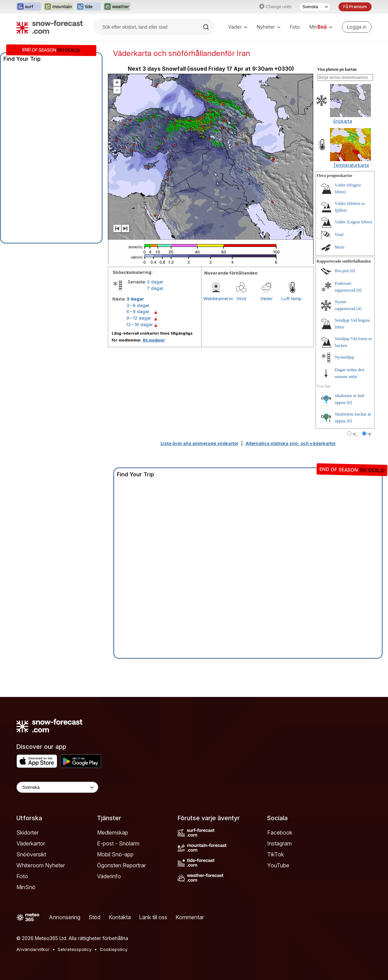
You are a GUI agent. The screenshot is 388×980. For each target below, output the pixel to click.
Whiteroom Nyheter (41, 865)
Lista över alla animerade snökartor (199, 443)
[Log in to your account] (357, 27)
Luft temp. (292, 298)
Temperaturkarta (351, 165)
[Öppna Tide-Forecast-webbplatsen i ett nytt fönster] (88, 7)
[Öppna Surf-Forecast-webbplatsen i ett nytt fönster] (29, 7)
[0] (352, 271)
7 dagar (155, 288)
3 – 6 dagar (138, 305)
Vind (241, 298)
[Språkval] (315, 7)
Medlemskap (113, 832)
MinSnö (26, 887)
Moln (339, 247)
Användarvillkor (33, 949)
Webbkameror (216, 298)
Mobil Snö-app (115, 854)
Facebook (280, 832)
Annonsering (65, 917)
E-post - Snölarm (118, 843)
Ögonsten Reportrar (121, 865)
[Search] (207, 27)
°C (355, 434)
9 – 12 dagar (139, 318)
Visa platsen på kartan (337, 69)
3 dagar (155, 282)
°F (369, 434)
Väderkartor (31, 843)
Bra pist (342, 271)
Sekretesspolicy (75, 949)
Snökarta (343, 121)
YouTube (278, 865)
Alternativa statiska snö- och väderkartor (291, 443)
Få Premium (355, 7)
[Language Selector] (57, 787)
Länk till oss (153, 917)
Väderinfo (109, 876)
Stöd (94, 917)
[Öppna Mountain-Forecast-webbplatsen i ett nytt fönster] (59, 7)
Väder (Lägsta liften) (353, 222)
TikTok (275, 854)
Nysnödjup (344, 357)
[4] (359, 309)
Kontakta (120, 917)
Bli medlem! (154, 340)
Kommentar (190, 917)
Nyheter (269, 27)
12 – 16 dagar (140, 324)
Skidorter (27, 832)
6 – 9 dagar (138, 311)
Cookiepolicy (114, 949)
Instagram (279, 843)
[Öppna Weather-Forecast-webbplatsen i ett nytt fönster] (117, 7)
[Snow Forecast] (50, 27)
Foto (295, 27)
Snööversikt (31, 854)
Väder (238, 27)
